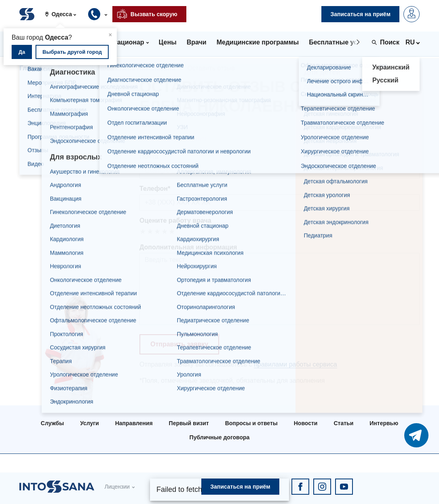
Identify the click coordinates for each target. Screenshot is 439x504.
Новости (306, 423)
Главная (33, 68)
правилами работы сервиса (295, 364)
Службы (52, 423)
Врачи (68, 68)
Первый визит (189, 423)
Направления (134, 423)
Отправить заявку (179, 344)
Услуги (90, 423)
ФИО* (148, 125)
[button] (63, 14)
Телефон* (155, 189)
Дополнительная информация (188, 247)
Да (22, 52)
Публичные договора (220, 437)
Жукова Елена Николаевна (132, 68)
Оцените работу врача (175, 220)
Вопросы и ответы (251, 423)
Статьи (343, 423)
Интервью (384, 423)
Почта (149, 157)
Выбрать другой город (72, 52)
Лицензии (117, 487)
